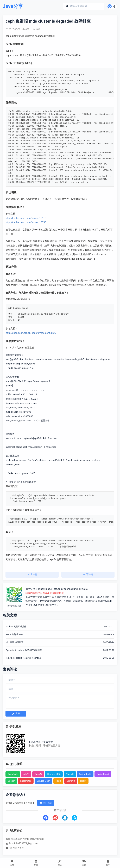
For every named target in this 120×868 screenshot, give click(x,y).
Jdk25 (26, 774)
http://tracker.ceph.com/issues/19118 (26, 218)
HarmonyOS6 (54, 774)
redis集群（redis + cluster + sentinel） (25, 658)
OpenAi (38, 774)
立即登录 (46, 803)
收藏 (36, 29)
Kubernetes (26, 781)
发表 (16, 713)
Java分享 (13, 6)
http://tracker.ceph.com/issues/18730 (26, 222)
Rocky (83, 781)
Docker (11, 781)
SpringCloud (103, 774)
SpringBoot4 (85, 774)
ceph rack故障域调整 (16, 626)
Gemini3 (71, 781)
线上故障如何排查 (15, 642)
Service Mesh (43, 781)
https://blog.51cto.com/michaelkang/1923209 (63, 589)
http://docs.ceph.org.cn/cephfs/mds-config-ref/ (31, 333)
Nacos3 (70, 774)
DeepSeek (13, 774)
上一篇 (32, 574)
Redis (58, 781)
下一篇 (88, 574)
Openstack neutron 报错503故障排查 (24, 650)
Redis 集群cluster (14, 634)
